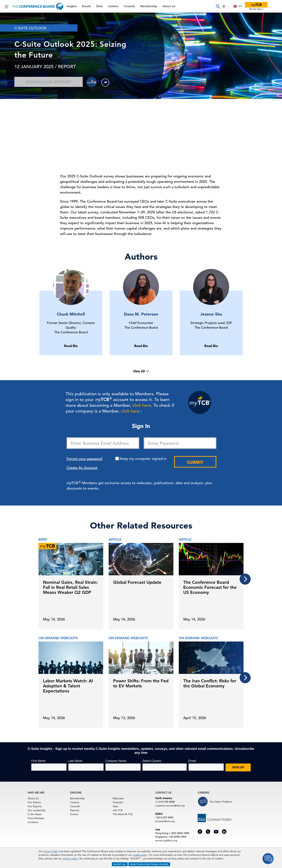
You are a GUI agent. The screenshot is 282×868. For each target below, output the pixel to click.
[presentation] (245, 579)
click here (142, 405)
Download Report (49, 82)
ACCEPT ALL (120, 864)
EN (238, 6)
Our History (34, 802)
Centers (113, 6)
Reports (75, 810)
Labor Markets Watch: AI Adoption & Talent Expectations (68, 686)
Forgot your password (84, 459)
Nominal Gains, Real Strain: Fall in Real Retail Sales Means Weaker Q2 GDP (70, 587)
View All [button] (139, 371)
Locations (33, 822)
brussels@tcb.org (165, 821)
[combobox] (238, 6)
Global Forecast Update (137, 582)
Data (99, 6)
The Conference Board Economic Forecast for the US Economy (210, 587)
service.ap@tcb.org (166, 840)
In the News (35, 814)
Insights (72, 6)
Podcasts (118, 802)
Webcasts (118, 798)
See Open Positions (221, 802)
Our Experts (35, 806)
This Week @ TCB (123, 814)
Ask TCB (118, 810)
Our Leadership (37, 810)
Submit (195, 462)
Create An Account (82, 468)
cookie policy (140, 855)
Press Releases (36, 818)
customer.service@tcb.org (170, 806)
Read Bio (71, 346)
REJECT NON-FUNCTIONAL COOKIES (149, 864)
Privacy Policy (51, 851)
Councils (129, 6)
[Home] (38, 6)
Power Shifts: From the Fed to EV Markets (141, 683)
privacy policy (70, 858)
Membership (149, 6)
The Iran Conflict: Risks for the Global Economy (210, 683)
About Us (169, 6)
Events (86, 6)
